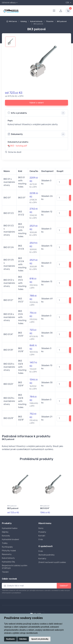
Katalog (24, 21)
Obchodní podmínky (46, 554)
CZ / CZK (36, 613)
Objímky (5, 531)
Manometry (7, 554)
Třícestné (50, 21)
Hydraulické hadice (10, 528)
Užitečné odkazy (9, 3)
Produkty (42, 531)
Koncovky (6, 535)
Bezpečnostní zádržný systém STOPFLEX (15, 566)
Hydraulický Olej (8, 561)
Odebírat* (64, 585)
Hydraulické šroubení (10, 539)
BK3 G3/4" (45, 508)
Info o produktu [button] (17, 113)
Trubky (5, 543)
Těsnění (5, 571)
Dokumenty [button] (15, 134)
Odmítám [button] (23, 639)
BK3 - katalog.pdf (19, 146)
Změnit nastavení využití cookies (52, 562)
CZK (68, 3)
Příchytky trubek (9, 550)
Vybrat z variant (37, 103)
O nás (41, 539)
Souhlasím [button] (10, 639)
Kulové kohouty (36, 21)
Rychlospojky (7, 546)
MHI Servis (13, 21)
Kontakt (42, 535)
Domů (41, 528)
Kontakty (42, 558)
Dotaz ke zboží (13, 152)
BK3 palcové (62, 21)
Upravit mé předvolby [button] (40, 639)
